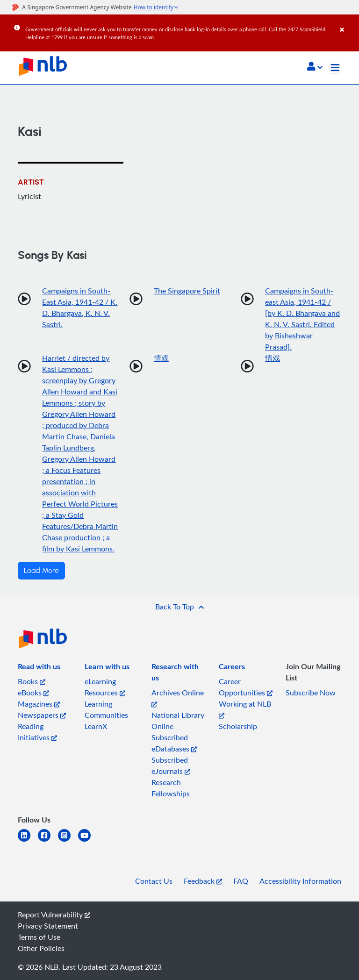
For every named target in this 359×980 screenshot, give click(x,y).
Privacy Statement (48, 926)
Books (32, 681)
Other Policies (41, 948)
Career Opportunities (246, 687)
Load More (41, 571)
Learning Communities (106, 709)
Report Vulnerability (54, 915)
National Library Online (178, 721)
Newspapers (42, 715)
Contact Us (154, 881)
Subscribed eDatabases (174, 743)
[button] (315, 67)
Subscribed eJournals (171, 765)
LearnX (96, 726)
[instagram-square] (68, 841)
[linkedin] (28, 841)
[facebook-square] (48, 841)
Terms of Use (39, 937)
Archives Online (178, 697)
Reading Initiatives (37, 732)
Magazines (39, 704)
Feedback (203, 881)
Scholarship (238, 726)
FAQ (241, 881)
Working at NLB (245, 709)
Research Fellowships (171, 788)
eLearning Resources (105, 687)
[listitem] (39, 668)
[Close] (348, 23)
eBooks (33, 693)
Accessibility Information (300, 881)
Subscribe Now (311, 693)
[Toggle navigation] (335, 68)
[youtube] (88, 841)
